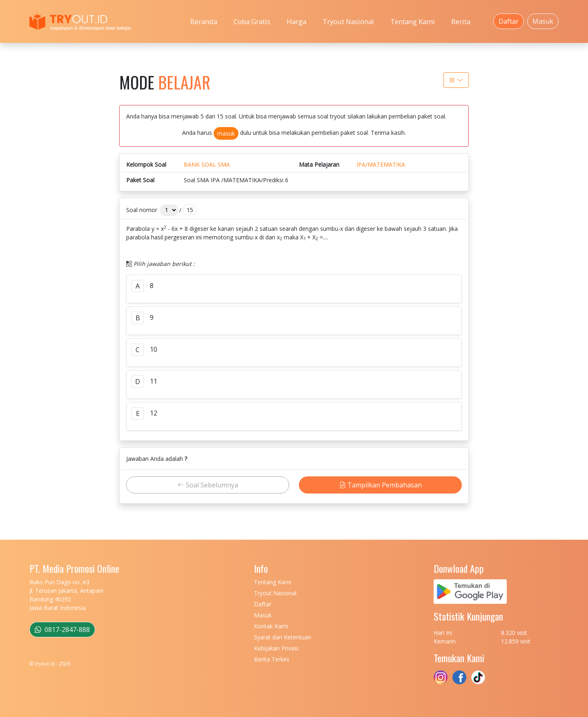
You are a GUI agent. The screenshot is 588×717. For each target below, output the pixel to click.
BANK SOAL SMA (207, 164)
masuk (226, 133)
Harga (296, 21)
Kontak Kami (271, 626)
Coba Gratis (252, 21)
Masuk (543, 21)
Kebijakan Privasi (276, 648)
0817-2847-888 (62, 630)
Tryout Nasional (348, 21)
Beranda (204, 21)
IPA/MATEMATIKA (381, 164)
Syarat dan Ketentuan (283, 637)
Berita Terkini (272, 659)
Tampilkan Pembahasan (381, 485)
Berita (461, 21)
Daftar (509, 21)
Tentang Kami (413, 21)
